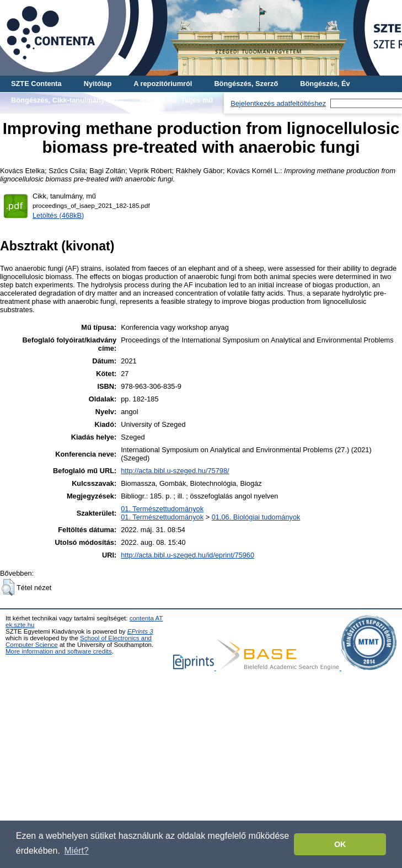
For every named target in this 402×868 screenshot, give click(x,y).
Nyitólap (98, 84)
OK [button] (340, 844)
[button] (8, 587)
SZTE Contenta (36, 84)
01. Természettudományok (162, 509)
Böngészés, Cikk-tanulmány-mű (64, 100)
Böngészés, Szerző (246, 84)
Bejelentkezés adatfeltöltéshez (278, 103)
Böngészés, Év (325, 84)
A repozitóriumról (163, 84)
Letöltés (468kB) (58, 215)
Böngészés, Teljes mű (176, 100)
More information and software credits (59, 651)
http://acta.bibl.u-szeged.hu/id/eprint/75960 (187, 555)
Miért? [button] (77, 851)
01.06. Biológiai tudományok (256, 517)
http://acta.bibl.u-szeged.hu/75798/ (175, 471)
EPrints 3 (140, 631)
